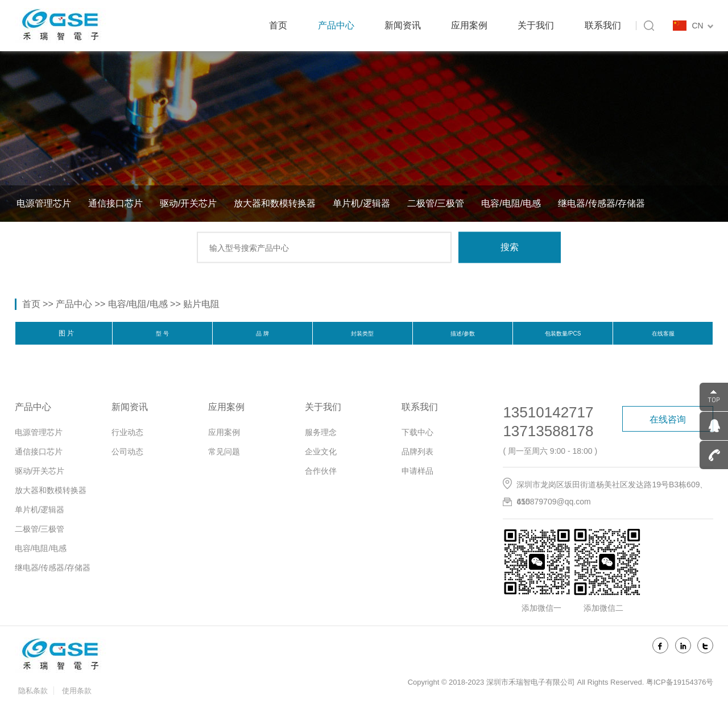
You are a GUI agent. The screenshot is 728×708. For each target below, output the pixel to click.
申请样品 (417, 471)
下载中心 (417, 432)
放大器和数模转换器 (275, 203)
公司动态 (127, 452)
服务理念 (321, 432)
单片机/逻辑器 (361, 203)
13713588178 (548, 431)
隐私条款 (33, 691)
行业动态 (127, 432)
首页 (278, 25)
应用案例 (469, 25)
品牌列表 (417, 452)
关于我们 (536, 25)
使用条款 (77, 691)
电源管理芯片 (44, 203)
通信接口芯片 (115, 203)
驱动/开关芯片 (188, 203)
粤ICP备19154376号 (680, 682)
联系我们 (603, 25)
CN (702, 26)
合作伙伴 (321, 471)
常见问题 (224, 452)
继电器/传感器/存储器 (601, 203)
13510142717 (548, 412)
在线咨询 (668, 419)
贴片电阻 (201, 304)
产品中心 (336, 25)
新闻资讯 (403, 25)
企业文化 (321, 452)
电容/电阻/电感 (511, 203)
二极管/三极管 (436, 203)
